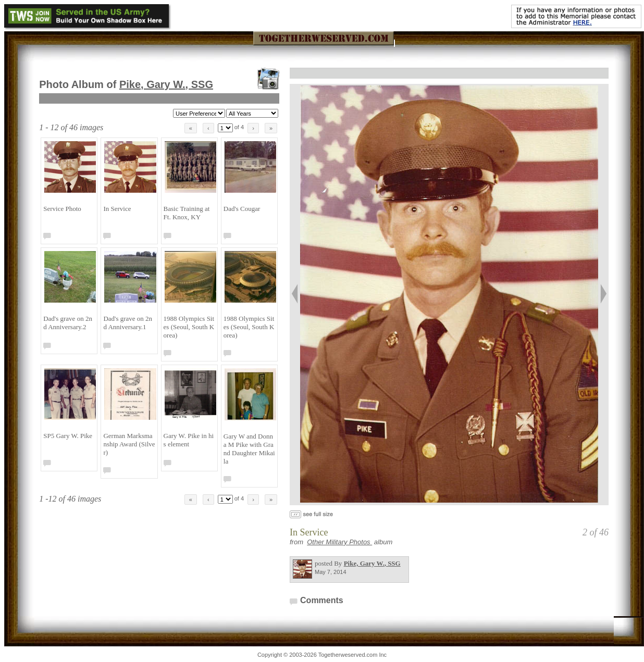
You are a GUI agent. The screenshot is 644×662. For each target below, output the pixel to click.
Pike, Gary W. (166, 84)
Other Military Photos (339, 542)
